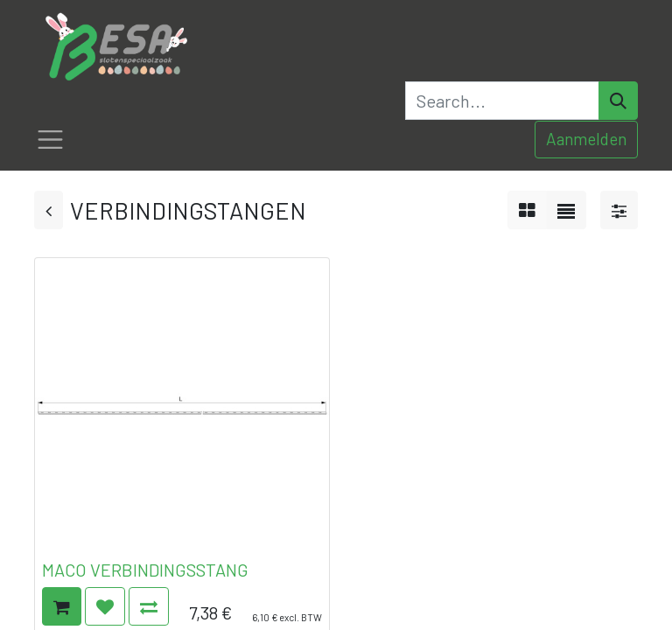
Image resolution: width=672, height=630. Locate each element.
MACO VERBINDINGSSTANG (145, 570)
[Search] (618, 101)
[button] (62, 606)
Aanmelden (586, 139)
